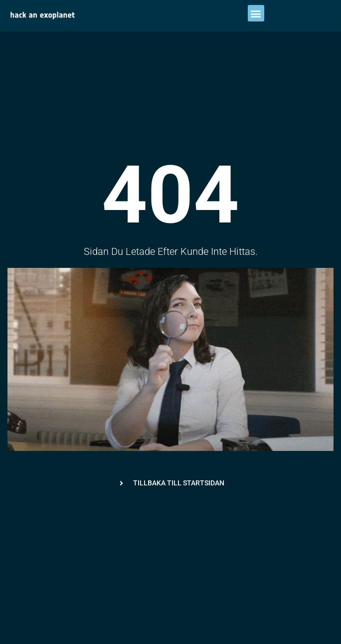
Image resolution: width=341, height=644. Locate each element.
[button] (256, 13)
